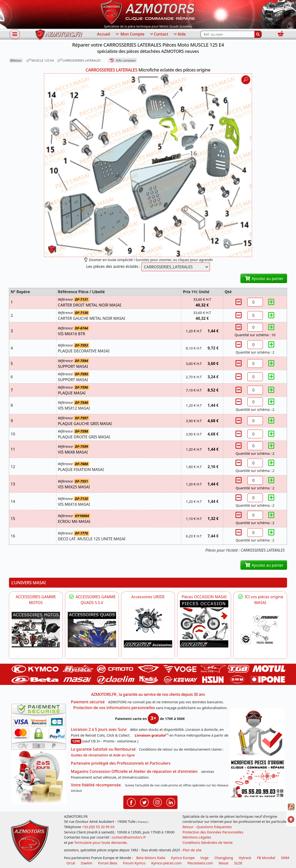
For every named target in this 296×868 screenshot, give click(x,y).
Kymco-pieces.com (166, 863)
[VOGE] (36, 630)
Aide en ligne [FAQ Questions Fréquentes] (124, 755)
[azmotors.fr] (59, 34)
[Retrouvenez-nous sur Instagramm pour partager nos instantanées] (157, 802)
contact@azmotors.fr (129, 837)
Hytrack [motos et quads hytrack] (245, 858)
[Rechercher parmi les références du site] (227, 34)
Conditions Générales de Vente (207, 843)
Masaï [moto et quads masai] (223, 863)
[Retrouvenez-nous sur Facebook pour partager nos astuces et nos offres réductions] (131, 802)
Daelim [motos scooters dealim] (87, 863)
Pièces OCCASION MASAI (204, 597)
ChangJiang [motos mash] (224, 858)
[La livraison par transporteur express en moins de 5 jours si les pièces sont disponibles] (39, 777)
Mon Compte (130, 34)
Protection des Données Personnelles (213, 832)
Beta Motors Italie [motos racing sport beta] (151, 858)
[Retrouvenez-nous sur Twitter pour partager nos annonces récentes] (144, 802)
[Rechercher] (258, 34)
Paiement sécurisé (88, 702)
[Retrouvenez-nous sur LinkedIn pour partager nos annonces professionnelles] (171, 802)
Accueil (104, 34)
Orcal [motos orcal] (71, 863)
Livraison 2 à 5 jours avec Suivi (99, 729)
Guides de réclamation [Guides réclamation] (90, 755)
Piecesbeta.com (200, 863)
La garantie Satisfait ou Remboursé (103, 749)
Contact (159, 34)
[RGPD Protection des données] (257, 733)
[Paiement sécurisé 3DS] (39, 727)
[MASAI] (92, 630)
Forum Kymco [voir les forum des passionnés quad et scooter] (134, 863)
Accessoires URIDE (148, 597)
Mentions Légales (197, 837)
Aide (179, 34)
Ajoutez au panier (264, 278)
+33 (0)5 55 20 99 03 (98, 827)
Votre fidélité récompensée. (96, 785)
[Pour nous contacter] (257, 779)
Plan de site (192, 850)
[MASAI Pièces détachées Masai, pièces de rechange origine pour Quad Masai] (260, 630)
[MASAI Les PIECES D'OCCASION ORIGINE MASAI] (204, 624)
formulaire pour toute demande (100, 843)
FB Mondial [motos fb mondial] (266, 858)
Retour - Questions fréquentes (207, 827)
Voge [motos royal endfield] (204, 858)
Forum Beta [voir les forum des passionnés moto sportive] (107, 863)
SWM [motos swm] (285, 858)
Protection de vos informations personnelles (114, 708)
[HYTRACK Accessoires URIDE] (148, 624)
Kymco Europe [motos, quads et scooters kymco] (183, 858)
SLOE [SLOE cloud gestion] (238, 863)
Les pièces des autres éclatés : (113, 266)
